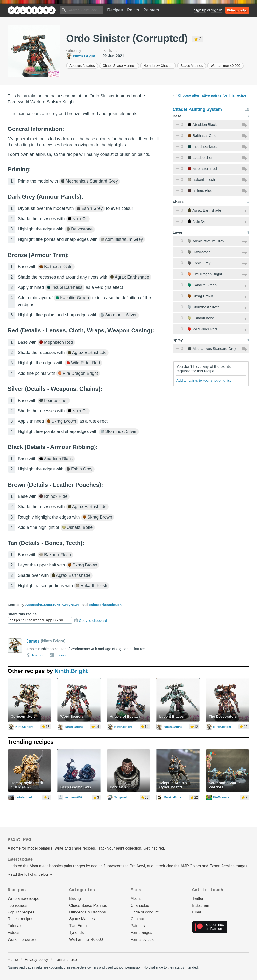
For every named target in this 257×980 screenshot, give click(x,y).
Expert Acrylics (222, 866)
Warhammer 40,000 (225, 66)
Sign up (200, 10)
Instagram (61, 655)
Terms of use (66, 960)
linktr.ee (35, 655)
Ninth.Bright (71, 671)
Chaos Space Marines (119, 66)
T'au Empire (79, 926)
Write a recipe (237, 10)
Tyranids (76, 932)
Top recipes (17, 905)
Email (197, 912)
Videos (14, 932)
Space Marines (192, 66)
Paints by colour (144, 939)
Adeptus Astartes (82, 66)
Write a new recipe (23, 899)
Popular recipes (21, 912)
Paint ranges (141, 932)
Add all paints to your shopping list (204, 380)
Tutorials (15, 926)
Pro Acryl (137, 866)
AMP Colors (191, 866)
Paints (133, 10)
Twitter (198, 899)
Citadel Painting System (197, 109)
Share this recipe (22, 614)
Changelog (140, 905)
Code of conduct (145, 912)
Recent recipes (20, 919)
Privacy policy (36, 960)
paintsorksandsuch (105, 605)
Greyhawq (71, 605)
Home (13, 960)
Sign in (217, 10)
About (136, 899)
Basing (75, 899)
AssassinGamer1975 (43, 605)
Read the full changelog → (30, 874)
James (33, 641)
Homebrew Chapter (158, 66)
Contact (137, 919)
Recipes (115, 10)
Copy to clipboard (90, 621)
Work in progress (22, 939)
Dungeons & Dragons (87, 912)
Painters (151, 10)
